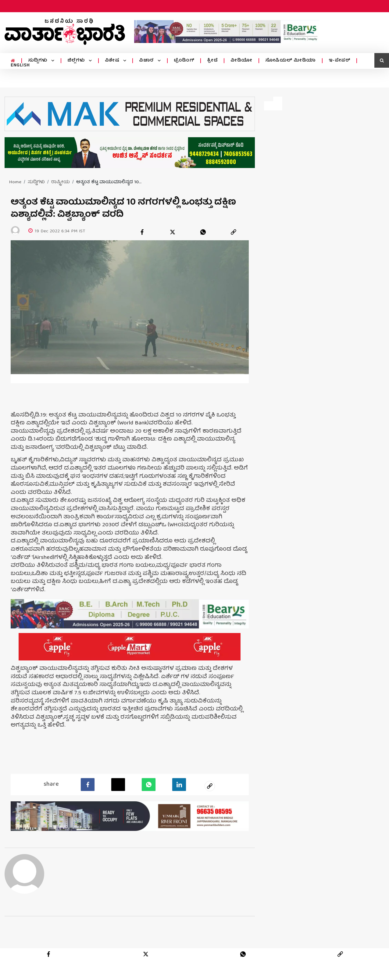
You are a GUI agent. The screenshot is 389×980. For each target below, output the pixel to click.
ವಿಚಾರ (147, 61)
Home (15, 182)
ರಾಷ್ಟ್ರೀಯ (61, 182)
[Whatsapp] (149, 784)
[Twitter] (118, 784)
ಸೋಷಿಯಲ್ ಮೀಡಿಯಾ (291, 61)
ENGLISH (20, 66)
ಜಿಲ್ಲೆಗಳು (77, 61)
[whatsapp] (203, 232)
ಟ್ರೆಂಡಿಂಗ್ (184, 61)
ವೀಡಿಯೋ (241, 61)
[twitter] (173, 232)
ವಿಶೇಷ (113, 61)
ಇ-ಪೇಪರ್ (340, 61)
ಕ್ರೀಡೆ (212, 61)
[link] (234, 232)
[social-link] (210, 785)
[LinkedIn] (179, 784)
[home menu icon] (13, 61)
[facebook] (142, 232)
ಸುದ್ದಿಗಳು (39, 61)
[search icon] (382, 60)
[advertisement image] (227, 32)
